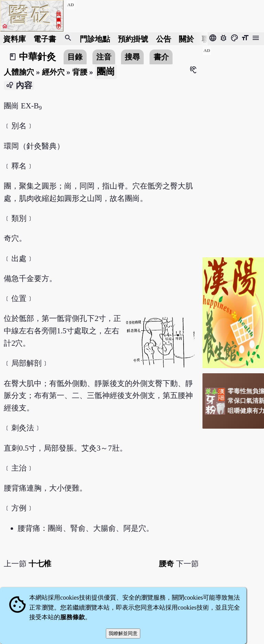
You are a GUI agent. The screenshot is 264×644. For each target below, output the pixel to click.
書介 (161, 57)
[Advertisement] (233, 149)
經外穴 (53, 72)
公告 (164, 39)
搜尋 (132, 57)
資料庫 (14, 39)
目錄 (75, 57)
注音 (104, 57)
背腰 (80, 72)
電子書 (45, 39)
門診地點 (95, 39)
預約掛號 (133, 39)
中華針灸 (37, 57)
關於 (186, 39)
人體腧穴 (19, 72)
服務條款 (73, 617)
